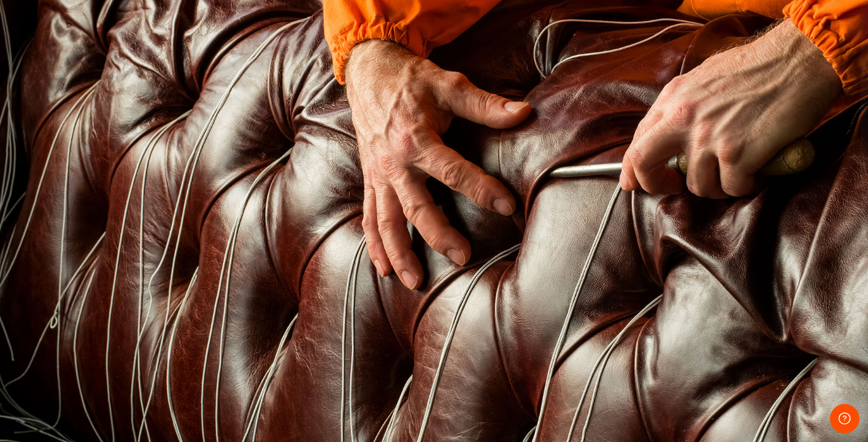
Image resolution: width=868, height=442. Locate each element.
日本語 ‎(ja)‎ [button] (699, 407)
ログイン (739, 329)
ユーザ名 (646, 179)
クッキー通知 (775, 407)
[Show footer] (845, 419)
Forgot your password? (811, 296)
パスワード (650, 238)
